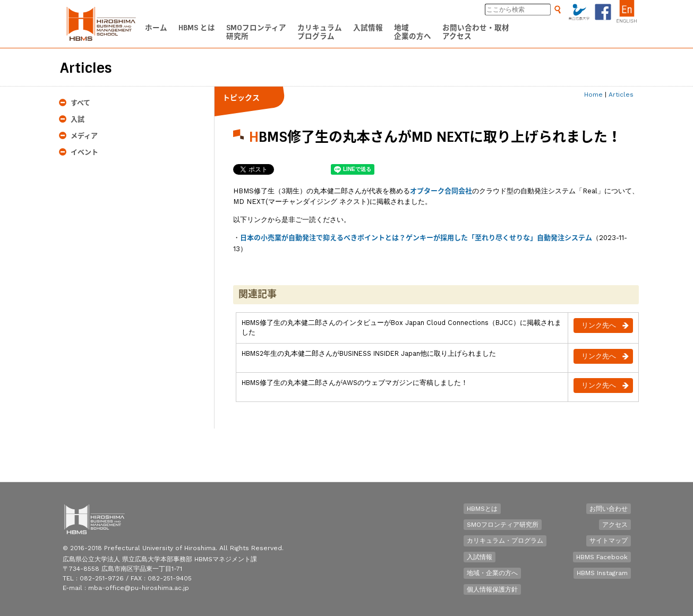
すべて (80, 103)
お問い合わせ (609, 509)
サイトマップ (609, 541)
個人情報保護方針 (492, 589)
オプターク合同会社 (441, 191)
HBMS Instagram (602, 573)
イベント (84, 152)
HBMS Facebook (602, 557)
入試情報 (480, 557)
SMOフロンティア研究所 (503, 525)
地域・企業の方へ (492, 573)
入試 (78, 119)
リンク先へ (599, 325)
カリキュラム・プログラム (505, 541)
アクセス (615, 525)
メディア (84, 136)
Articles (621, 95)
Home (593, 95)
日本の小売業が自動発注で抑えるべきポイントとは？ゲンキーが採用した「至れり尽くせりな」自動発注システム (416, 238)
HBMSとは (482, 509)
